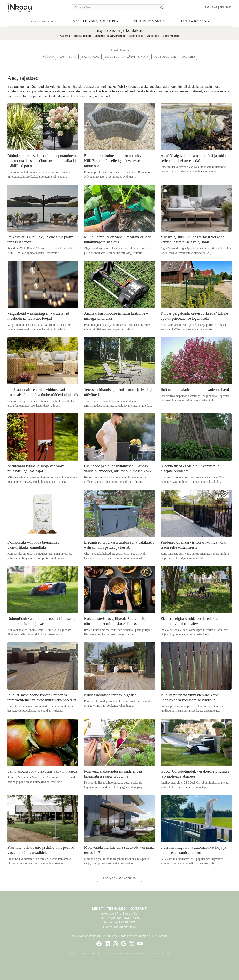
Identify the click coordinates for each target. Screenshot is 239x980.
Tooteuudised (82, 36)
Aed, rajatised (162, 953)
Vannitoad (68, 57)
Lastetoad (91, 57)
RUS (229, 7)
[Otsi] (162, 7)
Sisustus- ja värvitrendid (110, 36)
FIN (222, 7)
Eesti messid (171, 36)
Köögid (48, 57)
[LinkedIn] (107, 944)
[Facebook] (99, 944)
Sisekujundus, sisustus (84, 953)
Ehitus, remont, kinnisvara (126, 953)
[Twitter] (132, 944)
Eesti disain (136, 36)
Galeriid (65, 36)
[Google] (124, 944)
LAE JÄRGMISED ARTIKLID (119, 878)
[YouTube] (140, 944)
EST (207, 7)
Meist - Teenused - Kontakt (119, 909)
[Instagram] (115, 944)
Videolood (153, 36)
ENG (215, 7)
